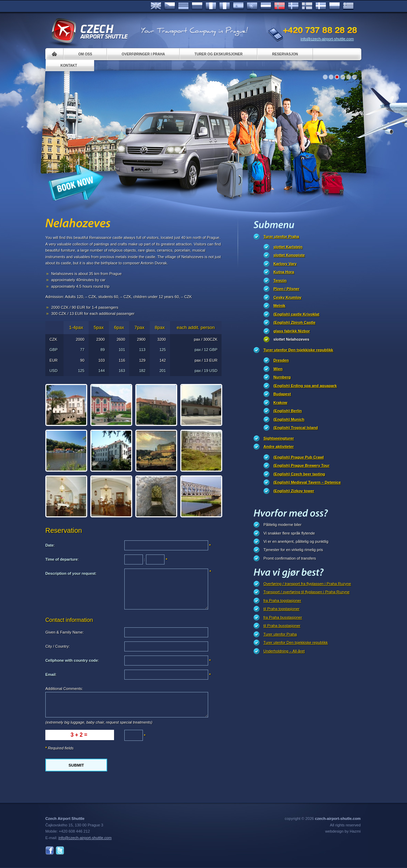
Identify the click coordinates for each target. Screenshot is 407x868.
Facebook (50, 851)
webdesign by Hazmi (343, 831)
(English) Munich (289, 419)
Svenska (293, 6)
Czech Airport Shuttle (89, 31)
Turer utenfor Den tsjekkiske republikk (298, 350)
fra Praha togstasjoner (282, 601)
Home (54, 54)
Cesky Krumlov (287, 297)
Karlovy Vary (285, 264)
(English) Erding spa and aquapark (305, 386)
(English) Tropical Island (296, 428)
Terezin (280, 281)
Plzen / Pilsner (286, 289)
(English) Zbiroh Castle (294, 322)
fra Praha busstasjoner (283, 617)
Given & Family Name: (65, 632)
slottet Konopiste (289, 255)
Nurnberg (282, 377)
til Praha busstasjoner (282, 626)
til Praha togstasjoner (281, 609)
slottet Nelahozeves (291, 339)
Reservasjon (285, 54)
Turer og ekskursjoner (218, 54)
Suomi (307, 6)
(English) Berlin (288, 411)
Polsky (335, 6)
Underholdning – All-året (284, 651)
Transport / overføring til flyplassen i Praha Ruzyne (307, 592)
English (156, 6)
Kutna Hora (284, 272)
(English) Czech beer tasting (299, 474)
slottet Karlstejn (288, 247)
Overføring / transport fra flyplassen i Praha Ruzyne (307, 584)
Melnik (279, 306)
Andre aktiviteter (279, 447)
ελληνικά (348, 6)
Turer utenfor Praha (281, 237)
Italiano (225, 6)
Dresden (281, 360)
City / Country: (58, 646)
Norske (280, 6)
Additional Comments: (64, 689)
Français (211, 6)
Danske (321, 6)
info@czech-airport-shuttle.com (327, 39)
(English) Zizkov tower (294, 491)
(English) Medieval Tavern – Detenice (307, 482)
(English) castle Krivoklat (296, 314)
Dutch (266, 6)
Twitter (60, 851)
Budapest (282, 394)
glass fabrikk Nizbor (292, 331)
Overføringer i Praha (143, 54)
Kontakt (69, 65)
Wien (278, 369)
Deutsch (183, 6)
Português (252, 6)
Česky (170, 6)
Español (238, 6)
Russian (197, 6)
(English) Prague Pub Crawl (299, 457)
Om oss (85, 54)
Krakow (280, 403)
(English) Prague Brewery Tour (301, 465)
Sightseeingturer (279, 438)
